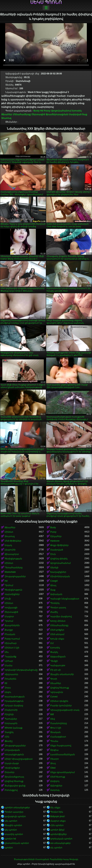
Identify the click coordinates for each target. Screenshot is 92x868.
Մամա (9, 665)
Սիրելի (54, 568)
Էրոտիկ (77, 111)
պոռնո (9, 848)
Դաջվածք (10, 657)
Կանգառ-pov (58, 665)
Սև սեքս (55, 808)
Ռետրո (55, 759)
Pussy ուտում (12, 639)
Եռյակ (8, 545)
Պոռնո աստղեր (14, 812)
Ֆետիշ (9, 741)
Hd (42, 111)
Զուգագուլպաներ (15, 576)
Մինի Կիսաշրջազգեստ (19, 759)
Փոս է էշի (56, 728)
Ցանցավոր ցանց (15, 786)
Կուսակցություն (14, 754)
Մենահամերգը (22, 114)
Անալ (53, 585)
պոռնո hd (10, 839)
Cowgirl (54, 581)
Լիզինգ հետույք (60, 688)
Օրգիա (54, 750)
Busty (36, 111)
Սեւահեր (56, 683)
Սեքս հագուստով (61, 746)
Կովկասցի (11, 608)
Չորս (8, 688)
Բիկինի (9, 714)
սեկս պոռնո (46, 2)
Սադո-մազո (12, 763)
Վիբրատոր (11, 674)
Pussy (47, 111)
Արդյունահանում (61, 111)
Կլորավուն (57, 692)
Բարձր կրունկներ (61, 706)
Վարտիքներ (12, 594)
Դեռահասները (14, 568)
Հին (7, 737)
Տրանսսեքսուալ (14, 777)
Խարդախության (15, 697)
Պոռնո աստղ (58, 608)
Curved (54, 697)
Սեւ (7, 652)
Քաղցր (9, 630)
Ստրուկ (55, 790)
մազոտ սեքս (58, 821)
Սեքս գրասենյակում (63, 772)
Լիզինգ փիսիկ (59, 559)
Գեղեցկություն (13, 590)
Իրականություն (14, 701)
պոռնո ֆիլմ (57, 830)
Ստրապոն (11, 723)
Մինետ (9, 532)
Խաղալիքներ (58, 572)
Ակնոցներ (56, 786)
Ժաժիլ (54, 612)
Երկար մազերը (14, 706)
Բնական (10, 634)
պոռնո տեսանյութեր (17, 808)
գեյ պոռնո (11, 830)
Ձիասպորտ (12, 554)
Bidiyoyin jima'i (57, 816)
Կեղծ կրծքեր (12, 768)
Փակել (54, 652)
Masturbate (10, 572)
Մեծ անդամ (57, 634)
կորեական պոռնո (61, 839)
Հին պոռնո (57, 825)
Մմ (52, 643)
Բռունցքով (11, 790)
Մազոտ (9, 617)
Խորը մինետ (58, 621)
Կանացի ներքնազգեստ (65, 599)
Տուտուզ (6, 118)
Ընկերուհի (11, 710)
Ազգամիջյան (58, 657)
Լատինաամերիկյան (63, 754)
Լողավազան (12, 750)
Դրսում (9, 621)
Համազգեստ (58, 737)
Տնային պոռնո (13, 825)
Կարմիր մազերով (61, 617)
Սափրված (75, 114)
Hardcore (55, 541)
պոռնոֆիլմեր (59, 834)
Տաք (85, 114)
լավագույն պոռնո (15, 816)
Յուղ (53, 763)
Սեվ (53, 719)
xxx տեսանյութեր (60, 843)
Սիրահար (11, 643)
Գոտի (54, 679)
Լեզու (8, 692)
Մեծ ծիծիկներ (13, 541)
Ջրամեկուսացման (57, 114)
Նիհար (9, 661)
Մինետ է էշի (12, 648)
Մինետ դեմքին (59, 701)
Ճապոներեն (12, 625)
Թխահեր (7, 114)
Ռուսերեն (10, 679)
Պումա (54, 741)
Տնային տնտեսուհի (62, 674)
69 (6, 683)
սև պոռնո (56, 848)
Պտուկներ (11, 719)
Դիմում (9, 585)
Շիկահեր (56, 536)
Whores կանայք (14, 728)
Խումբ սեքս (57, 639)
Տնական (55, 732)
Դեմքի (54, 661)
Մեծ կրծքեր (57, 630)
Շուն (53, 554)
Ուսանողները (59, 723)
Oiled (53, 768)
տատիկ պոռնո (14, 834)
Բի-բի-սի (56, 670)
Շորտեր (10, 772)
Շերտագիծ (38, 114)
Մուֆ (8, 599)
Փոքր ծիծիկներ (59, 545)
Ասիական (56, 594)
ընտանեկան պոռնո (17, 843)
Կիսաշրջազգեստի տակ (65, 710)
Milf (52, 714)
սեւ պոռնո (11, 821)
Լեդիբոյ (55, 781)
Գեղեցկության (13, 559)
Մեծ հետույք (58, 777)
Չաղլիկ (9, 732)
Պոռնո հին (57, 812)
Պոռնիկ (55, 603)
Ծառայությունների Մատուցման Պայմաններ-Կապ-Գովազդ (46, 859)
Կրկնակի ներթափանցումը (21, 670)
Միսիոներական (60, 576)
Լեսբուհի (10, 550)
